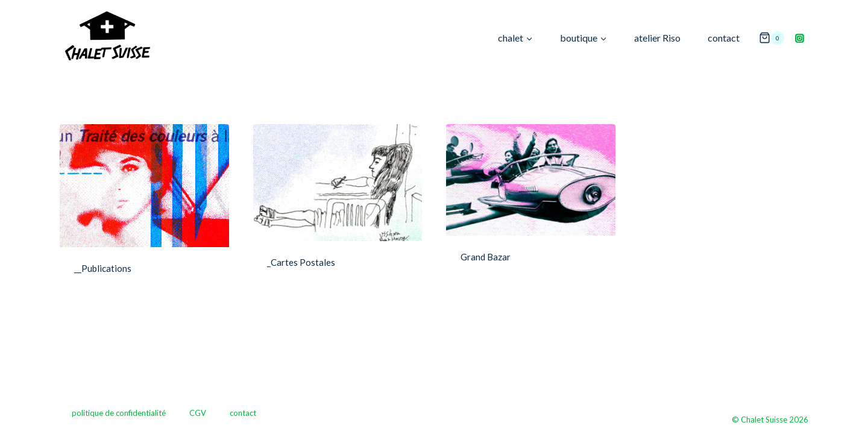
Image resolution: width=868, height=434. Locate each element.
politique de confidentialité (119, 413)
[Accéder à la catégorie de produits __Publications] (144, 209)
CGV (198, 413)
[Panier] (772, 38)
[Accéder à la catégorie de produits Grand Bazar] (531, 204)
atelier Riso (657, 38)
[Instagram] (799, 38)
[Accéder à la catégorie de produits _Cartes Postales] (338, 206)
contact (724, 38)
